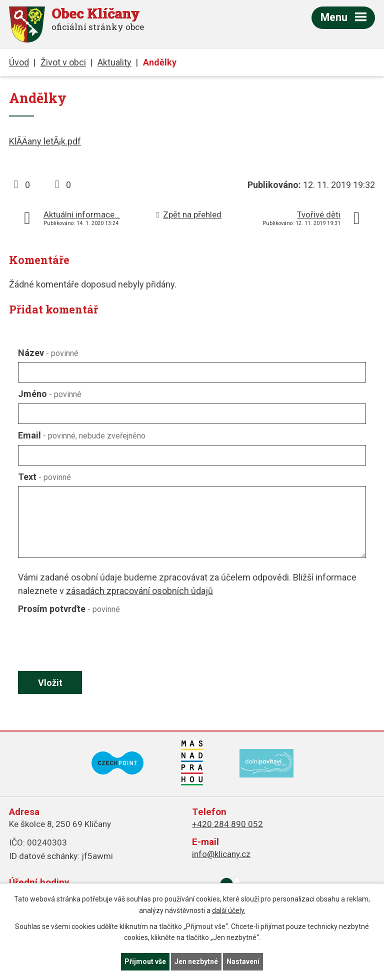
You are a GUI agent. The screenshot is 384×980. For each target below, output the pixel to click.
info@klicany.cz (221, 854)
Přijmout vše (145, 961)
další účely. (229, 910)
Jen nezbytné (196, 961)
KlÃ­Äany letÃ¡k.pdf (45, 141)
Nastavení (243, 961)
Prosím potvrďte (69, 609)
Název (48, 353)
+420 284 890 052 (227, 824)
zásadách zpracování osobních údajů (139, 591)
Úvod (19, 62)
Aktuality (114, 62)
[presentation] (92, 642)
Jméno (50, 394)
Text (44, 477)
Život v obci (63, 62)
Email (82, 435)
